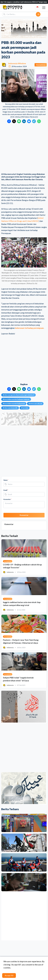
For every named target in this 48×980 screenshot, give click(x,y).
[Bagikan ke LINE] (19, 121)
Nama (6, 480)
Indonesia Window (17, 63)
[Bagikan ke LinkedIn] (24, 121)
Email (6, 490)
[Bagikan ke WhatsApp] (39, 121)
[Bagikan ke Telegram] (34, 121)
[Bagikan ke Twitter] (14, 121)
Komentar (7, 499)
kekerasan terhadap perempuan (29, 328)
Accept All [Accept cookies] (9, 975)
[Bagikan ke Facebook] (9, 121)
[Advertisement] (24, 148)
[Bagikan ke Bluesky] (29, 121)
